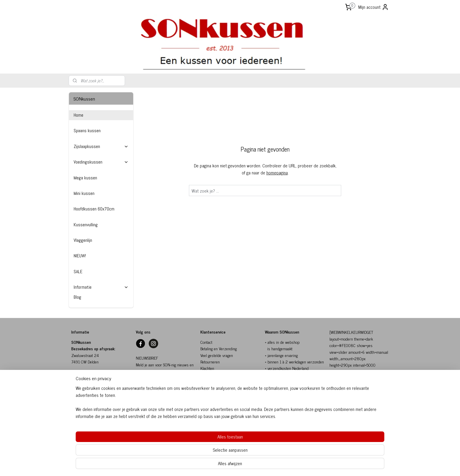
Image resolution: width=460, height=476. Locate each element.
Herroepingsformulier (218, 394)
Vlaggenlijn (83, 240)
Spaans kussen (87, 131)
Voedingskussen (101, 162)
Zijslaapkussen (101, 146)
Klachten (207, 368)
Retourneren (210, 362)
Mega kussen (85, 178)
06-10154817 (83, 408)
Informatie (101, 287)
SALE (78, 272)
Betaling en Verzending (219, 348)
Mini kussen (84, 193)
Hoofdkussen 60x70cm (94, 209)
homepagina (277, 172)
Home (78, 115)
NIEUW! (80, 256)
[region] (191, 451)
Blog (77, 297)
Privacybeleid (211, 388)
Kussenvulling (86, 225)
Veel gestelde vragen (217, 355)
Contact (206, 342)
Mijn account (373, 7)
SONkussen (210, 375)
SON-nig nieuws (149, 391)
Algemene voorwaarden (219, 381)
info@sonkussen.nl (86, 401)
